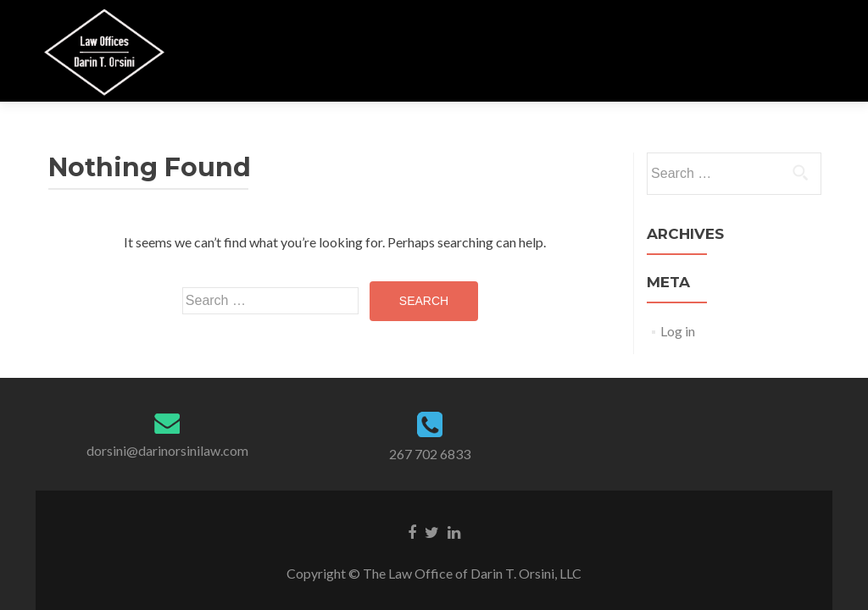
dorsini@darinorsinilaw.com (167, 450)
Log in (678, 331)
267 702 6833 (430, 454)
